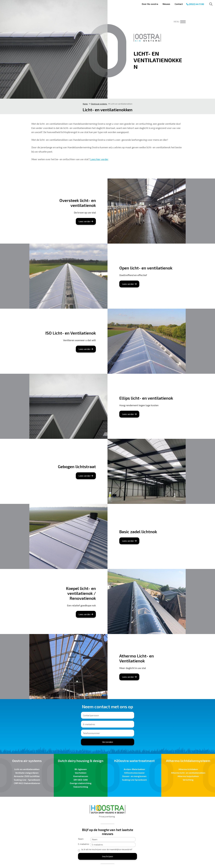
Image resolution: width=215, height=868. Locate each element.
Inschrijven (107, 856)
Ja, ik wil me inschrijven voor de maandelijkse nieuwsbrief (107, 849)
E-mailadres (84, 844)
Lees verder (86, 221)
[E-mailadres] (113, 845)
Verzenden (108, 742)
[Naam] (113, 840)
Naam (81, 839)
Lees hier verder (99, 159)
